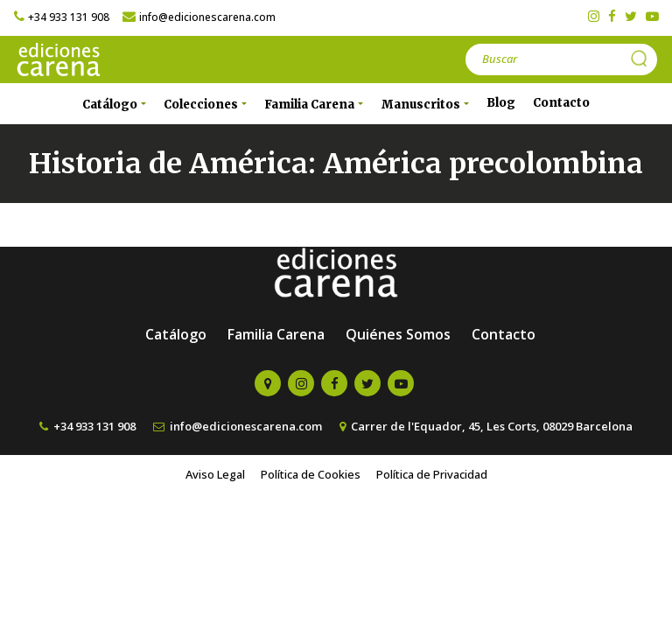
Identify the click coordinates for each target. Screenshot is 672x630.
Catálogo (176, 334)
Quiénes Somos (398, 334)
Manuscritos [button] (422, 105)
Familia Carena (276, 334)
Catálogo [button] (111, 105)
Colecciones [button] (202, 105)
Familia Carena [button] (311, 105)
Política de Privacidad (432, 474)
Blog (501, 103)
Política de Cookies (311, 474)
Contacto (561, 103)
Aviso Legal (215, 474)
